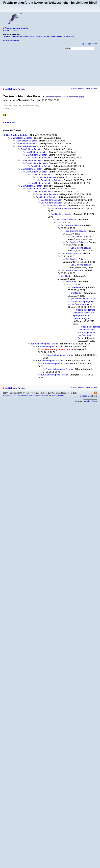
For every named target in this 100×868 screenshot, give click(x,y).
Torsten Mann (28, 36)
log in (84, 44)
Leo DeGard (16, 36)
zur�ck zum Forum (15, 89)
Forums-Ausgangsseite (17, 28)
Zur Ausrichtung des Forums (44, 344)
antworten (10, 122)
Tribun (6, 36)
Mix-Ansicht (91, 89)
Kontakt (61, 396)
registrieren (92, 44)
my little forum (91, 401)
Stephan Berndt (43, 36)
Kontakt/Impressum (11, 30)
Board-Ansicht (77, 89)
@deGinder (66, 276)
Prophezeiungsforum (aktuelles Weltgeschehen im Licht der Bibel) (30, 396)
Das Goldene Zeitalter (17, 135)
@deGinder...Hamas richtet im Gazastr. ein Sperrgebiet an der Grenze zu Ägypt (82, 301)
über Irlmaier (57, 36)
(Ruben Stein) (69, 36)
